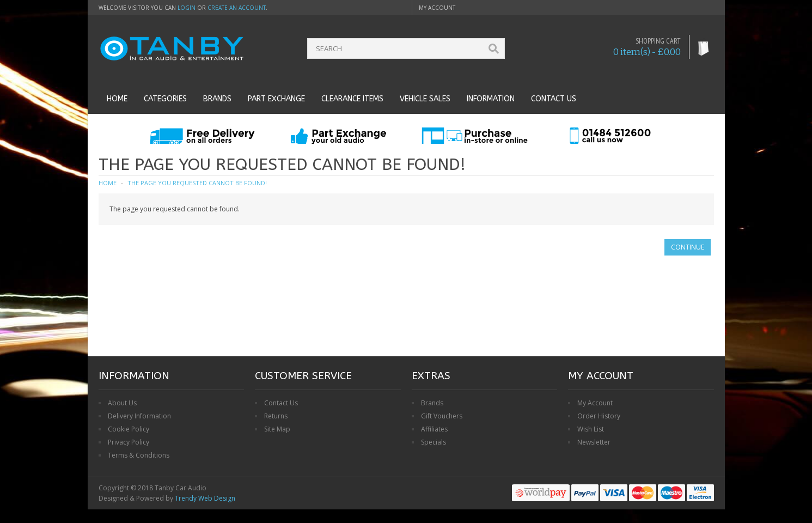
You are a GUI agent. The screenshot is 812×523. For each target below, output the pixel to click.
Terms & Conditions (139, 455)
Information (491, 99)
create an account (237, 8)
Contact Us (281, 403)
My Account (595, 403)
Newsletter (594, 442)
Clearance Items (352, 99)
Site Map (277, 429)
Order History (599, 416)
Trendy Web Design (205, 498)
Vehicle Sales (425, 99)
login (187, 8)
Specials (434, 442)
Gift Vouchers (442, 416)
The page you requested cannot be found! (197, 183)
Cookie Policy (129, 429)
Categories (165, 99)
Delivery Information (139, 416)
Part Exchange (276, 99)
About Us (122, 403)
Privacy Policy (129, 442)
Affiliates (434, 429)
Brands (217, 99)
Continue (688, 247)
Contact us (554, 99)
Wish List (591, 429)
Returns (276, 416)
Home (117, 99)
